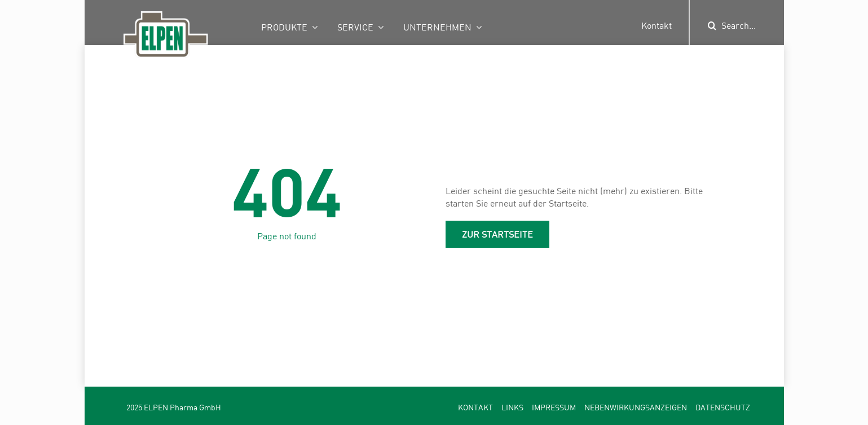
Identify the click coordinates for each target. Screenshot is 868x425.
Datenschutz (723, 407)
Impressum (554, 407)
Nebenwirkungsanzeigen (636, 407)
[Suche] (712, 25)
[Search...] (751, 25)
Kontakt (656, 25)
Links (512, 407)
